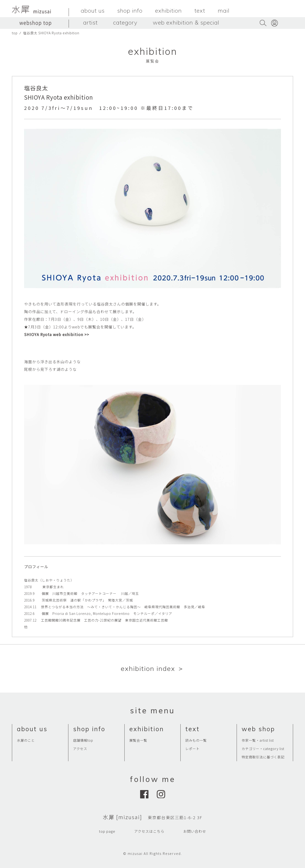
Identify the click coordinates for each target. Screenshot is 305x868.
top (15, 33)
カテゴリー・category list (263, 749)
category (125, 22)
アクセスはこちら (149, 831)
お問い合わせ (195, 831)
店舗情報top (83, 740)
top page (107, 831)
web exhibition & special (186, 22)
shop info (130, 10)
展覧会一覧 (138, 740)
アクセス (80, 749)
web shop (258, 729)
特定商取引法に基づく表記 (263, 757)
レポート (193, 749)
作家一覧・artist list (258, 740)
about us (93, 10)
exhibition (168, 10)
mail (224, 10)
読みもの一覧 (196, 740)
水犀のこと (26, 740)
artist (90, 22)
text (200, 10)
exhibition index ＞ (153, 668)
